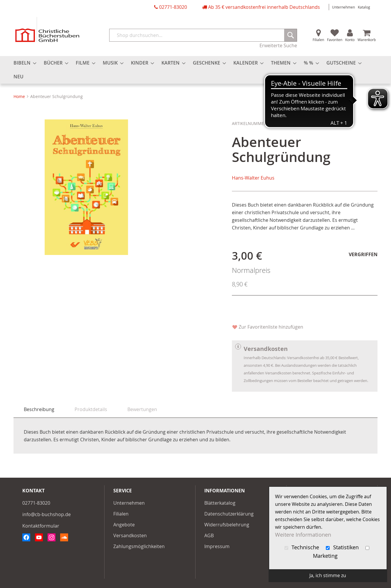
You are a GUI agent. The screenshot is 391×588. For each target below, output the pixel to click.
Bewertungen (142, 409)
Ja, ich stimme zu (328, 575)
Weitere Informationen (303, 535)
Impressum (217, 546)
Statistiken (343, 547)
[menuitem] (23, 63)
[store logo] (47, 29)
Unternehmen (343, 7)
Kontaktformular (41, 526)
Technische (303, 547)
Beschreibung (39, 409)
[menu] (195, 70)
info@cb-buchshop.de (47, 514)
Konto (350, 40)
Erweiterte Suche (278, 45)
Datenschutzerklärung (229, 514)
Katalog (364, 7)
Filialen (318, 40)
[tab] (39, 409)
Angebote (124, 525)
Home (19, 96)
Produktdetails (91, 409)
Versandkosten (130, 535)
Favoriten (335, 40)
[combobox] (203, 35)
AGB (209, 535)
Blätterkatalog (220, 503)
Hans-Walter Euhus (253, 178)
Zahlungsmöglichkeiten (139, 546)
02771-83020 (173, 7)
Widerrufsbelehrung (227, 525)
